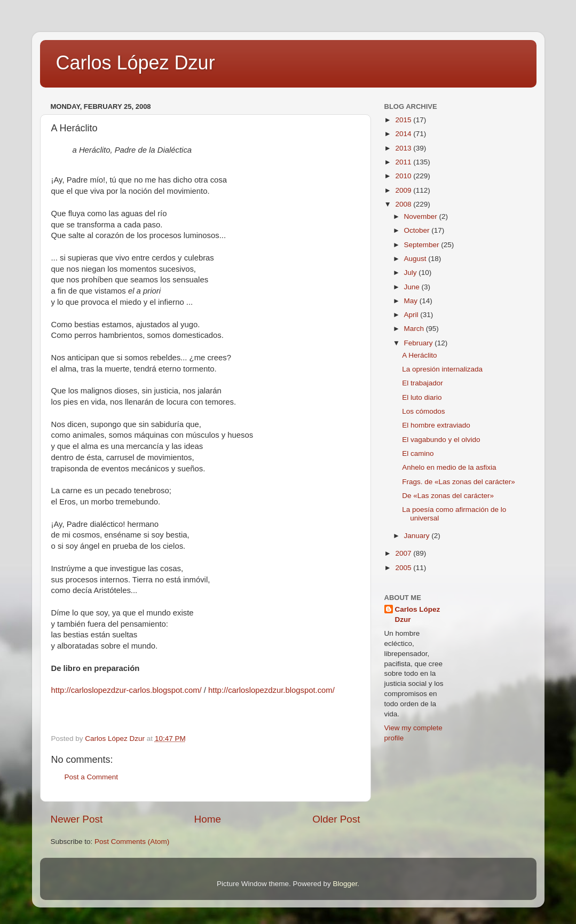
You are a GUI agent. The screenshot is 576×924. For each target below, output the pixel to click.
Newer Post (77, 819)
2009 (404, 190)
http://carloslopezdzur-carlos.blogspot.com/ (127, 690)
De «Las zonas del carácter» (448, 496)
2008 (404, 204)
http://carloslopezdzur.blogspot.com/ (271, 690)
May (412, 301)
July (412, 273)
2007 (404, 553)
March (415, 329)
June (413, 287)
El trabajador (423, 383)
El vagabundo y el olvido (441, 440)
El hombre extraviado (436, 425)
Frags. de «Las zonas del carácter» (459, 482)
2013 (404, 148)
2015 (404, 120)
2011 (404, 162)
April (412, 315)
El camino (418, 453)
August (416, 259)
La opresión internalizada (442, 369)
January (418, 536)
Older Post (336, 819)
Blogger (345, 884)
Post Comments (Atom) (132, 842)
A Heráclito (419, 355)
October (418, 230)
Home (208, 819)
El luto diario (422, 397)
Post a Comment (92, 777)
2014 (404, 134)
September (423, 245)
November (422, 216)
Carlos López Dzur (136, 63)
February (420, 343)
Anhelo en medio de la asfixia (449, 467)
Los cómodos (423, 411)
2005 (404, 568)
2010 (404, 176)
